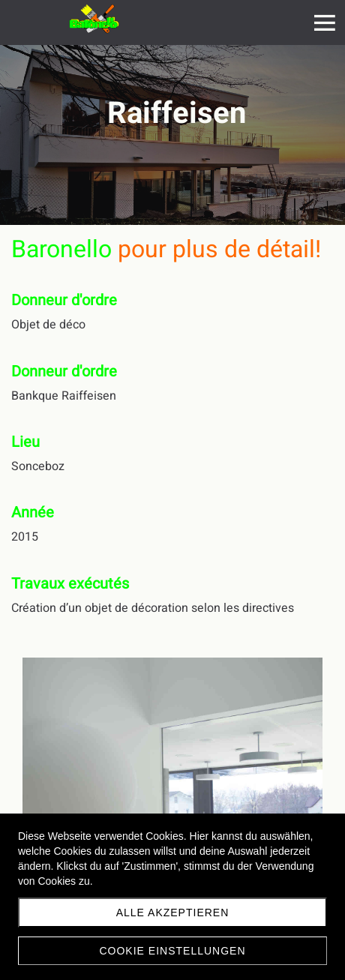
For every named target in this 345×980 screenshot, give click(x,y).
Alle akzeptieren (173, 913)
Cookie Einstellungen (172, 951)
